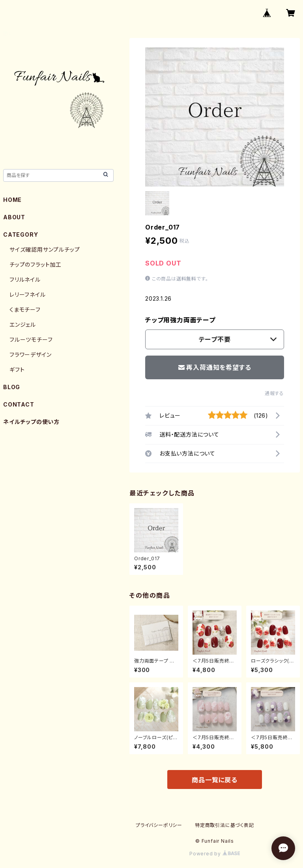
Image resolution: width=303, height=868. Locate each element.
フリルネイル (25, 280)
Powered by (215, 854)
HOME (12, 200)
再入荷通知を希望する (215, 367)
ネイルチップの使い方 (31, 422)
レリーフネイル (28, 295)
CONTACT (19, 404)
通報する (274, 393)
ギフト (17, 370)
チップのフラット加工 (36, 265)
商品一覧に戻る (215, 780)
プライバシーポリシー (159, 825)
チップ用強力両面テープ (180, 320)
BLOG (12, 387)
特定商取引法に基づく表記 (224, 825)
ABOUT (14, 217)
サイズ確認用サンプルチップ (45, 249)
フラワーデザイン (30, 355)
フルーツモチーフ (31, 340)
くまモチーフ (25, 310)
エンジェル (23, 325)
